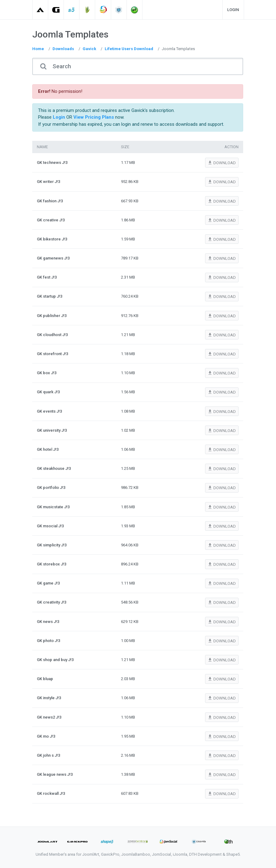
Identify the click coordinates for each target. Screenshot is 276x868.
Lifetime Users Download (129, 49)
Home (38, 49)
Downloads (63, 49)
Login (233, 10)
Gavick (89, 49)
